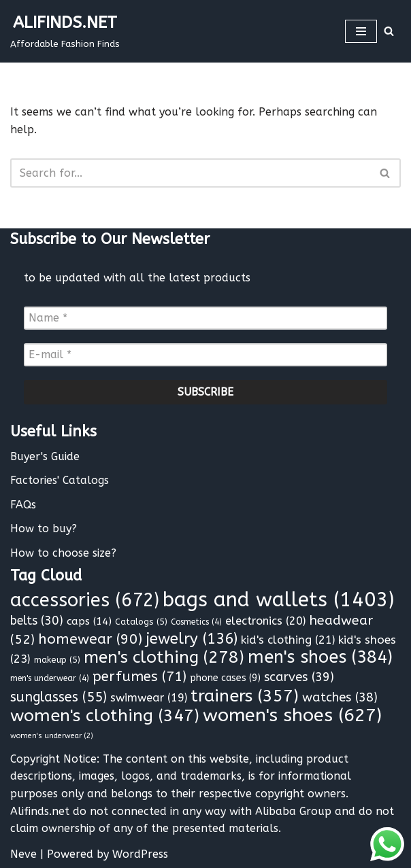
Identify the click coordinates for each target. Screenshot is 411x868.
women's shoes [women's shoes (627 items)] (292, 715)
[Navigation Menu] (361, 31)
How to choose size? (63, 553)
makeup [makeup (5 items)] (57, 660)
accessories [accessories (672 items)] (85, 600)
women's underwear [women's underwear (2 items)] (52, 736)
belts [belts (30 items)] (37, 621)
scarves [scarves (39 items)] (299, 677)
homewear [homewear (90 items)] (90, 639)
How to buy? (44, 528)
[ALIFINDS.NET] (65, 31)
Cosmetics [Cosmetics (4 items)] (196, 622)
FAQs (23, 505)
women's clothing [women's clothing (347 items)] (105, 716)
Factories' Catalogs (60, 480)
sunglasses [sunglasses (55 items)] (59, 697)
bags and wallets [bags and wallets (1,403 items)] (278, 600)
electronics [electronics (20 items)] (265, 621)
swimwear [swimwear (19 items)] (149, 698)
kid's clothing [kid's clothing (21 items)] (288, 640)
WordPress (140, 854)
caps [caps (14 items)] (89, 621)
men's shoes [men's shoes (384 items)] (320, 657)
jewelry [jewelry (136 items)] (192, 639)
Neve (23, 854)
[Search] (389, 31)
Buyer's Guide (45, 456)
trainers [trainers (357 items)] (245, 696)
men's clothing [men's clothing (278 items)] (164, 657)
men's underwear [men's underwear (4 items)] (50, 678)
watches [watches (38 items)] (340, 697)
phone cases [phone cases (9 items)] (225, 678)
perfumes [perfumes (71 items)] (139, 676)
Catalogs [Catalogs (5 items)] (141, 622)
